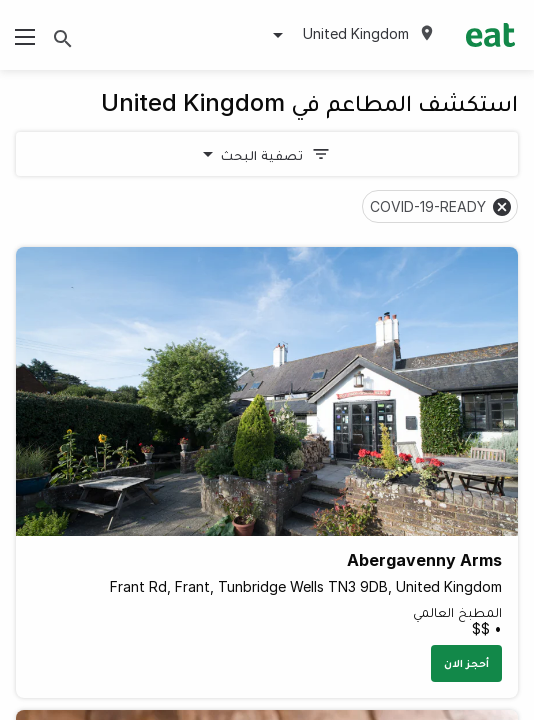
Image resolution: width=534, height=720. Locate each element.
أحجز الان (466, 663)
